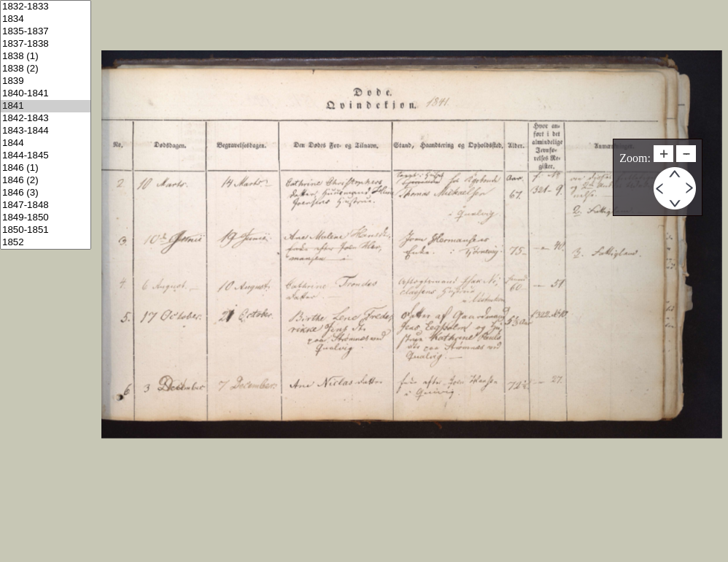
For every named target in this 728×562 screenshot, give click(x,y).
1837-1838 (46, 44)
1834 (46, 19)
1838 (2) (46, 69)
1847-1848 (46, 205)
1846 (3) (46, 193)
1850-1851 (46, 230)
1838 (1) (46, 57)
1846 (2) (46, 181)
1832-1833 (46, 7)
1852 (46, 243)
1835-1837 (46, 32)
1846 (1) (46, 168)
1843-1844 (46, 131)
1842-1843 (46, 119)
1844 (46, 143)
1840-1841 (46, 94)
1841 (46, 106)
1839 (46, 81)
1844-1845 (46, 156)
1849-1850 (46, 218)
